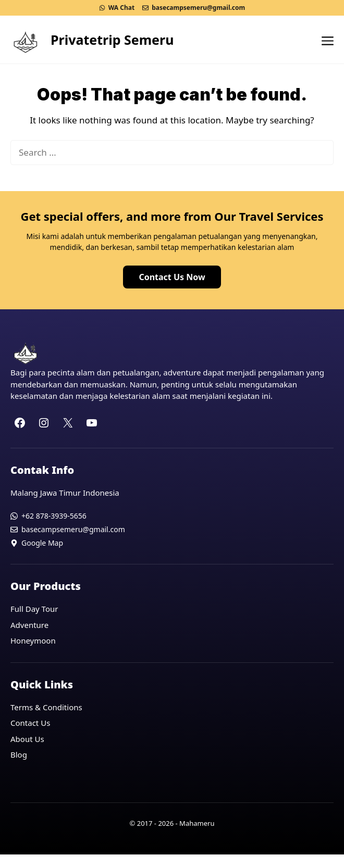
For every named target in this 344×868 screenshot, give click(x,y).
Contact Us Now (172, 277)
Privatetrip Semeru (112, 40)
